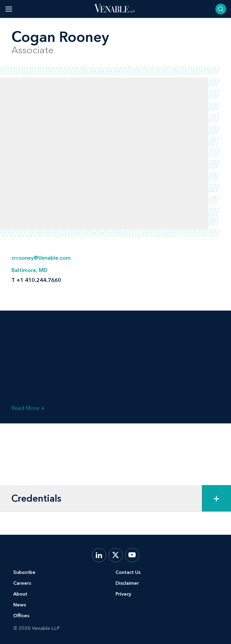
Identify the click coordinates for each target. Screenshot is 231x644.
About (20, 594)
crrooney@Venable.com (41, 258)
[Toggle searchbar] (221, 9)
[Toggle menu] (9, 9)
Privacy (123, 594)
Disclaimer (127, 583)
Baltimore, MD (29, 270)
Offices (21, 616)
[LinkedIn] (99, 555)
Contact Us (128, 572)
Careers (22, 583)
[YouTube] (132, 555)
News (20, 605)
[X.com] (116, 555)
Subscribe (24, 572)
